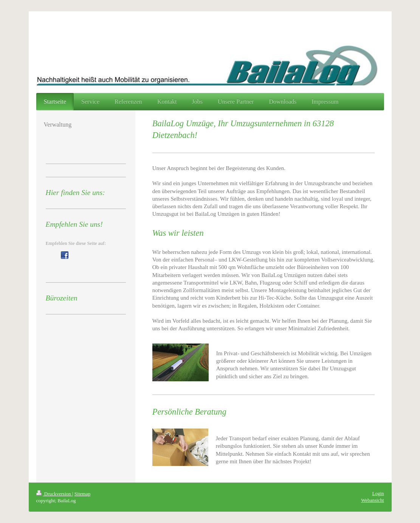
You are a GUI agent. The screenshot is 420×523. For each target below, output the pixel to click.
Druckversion (54, 494)
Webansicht (372, 500)
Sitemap (83, 494)
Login (378, 493)
